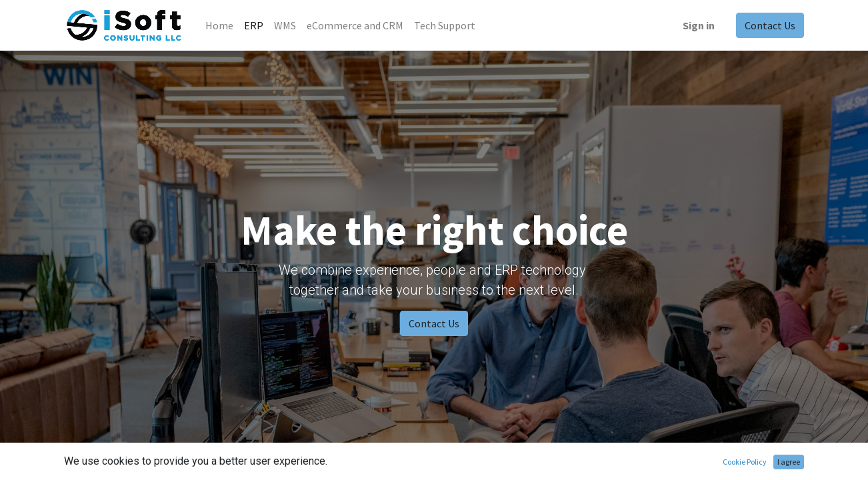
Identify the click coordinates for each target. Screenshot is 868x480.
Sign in (699, 25)
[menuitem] (219, 25)
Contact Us (770, 25)
